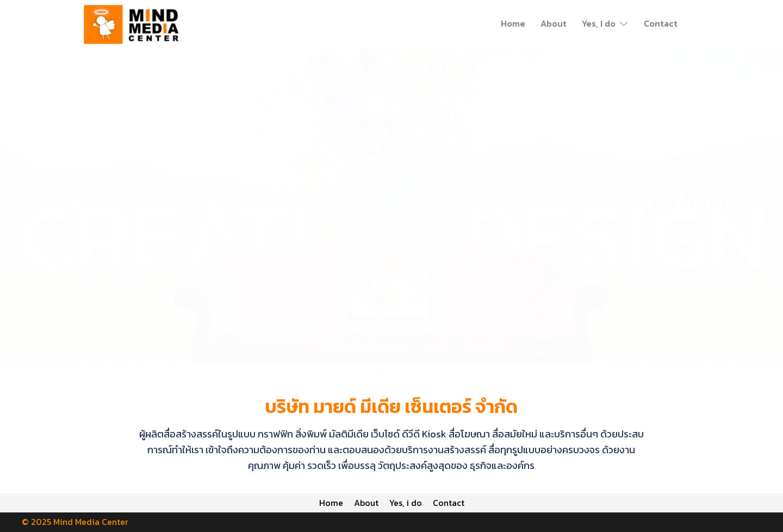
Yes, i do (407, 503)
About (554, 23)
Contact (661, 23)
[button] (12, 198)
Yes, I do (599, 23)
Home (513, 23)
